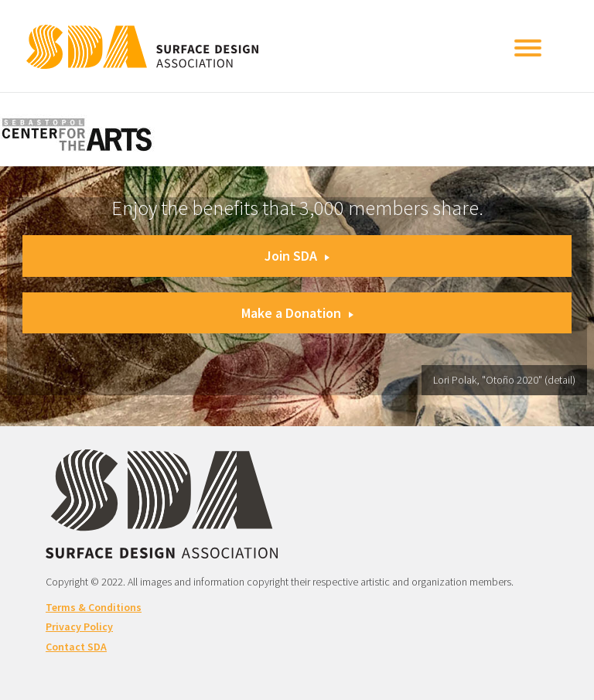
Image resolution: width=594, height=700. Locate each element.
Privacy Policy (79, 627)
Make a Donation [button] (297, 313)
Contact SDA (76, 647)
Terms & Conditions (94, 607)
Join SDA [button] (297, 256)
